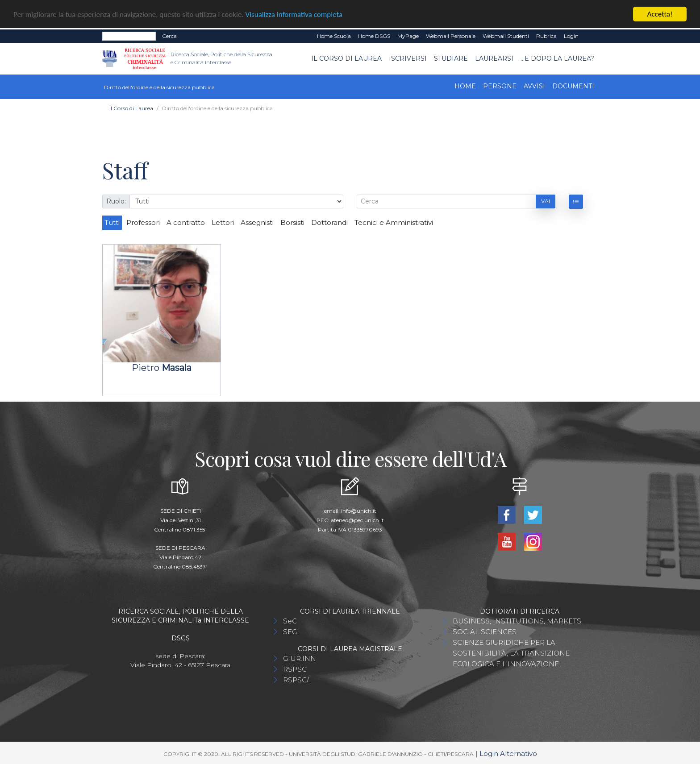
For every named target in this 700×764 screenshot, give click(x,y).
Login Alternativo (508, 753)
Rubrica (546, 35)
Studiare (451, 58)
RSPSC (295, 669)
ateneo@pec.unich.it (357, 520)
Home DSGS (374, 35)
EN (590, 36)
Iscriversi (408, 58)
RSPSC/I (297, 679)
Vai (546, 201)
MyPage (408, 35)
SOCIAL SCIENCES (485, 631)
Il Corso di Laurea (346, 58)
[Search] (129, 36)
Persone (500, 86)
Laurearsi (494, 58)
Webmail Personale (451, 35)
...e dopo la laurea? (557, 58)
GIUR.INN (300, 658)
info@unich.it (359, 510)
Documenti (573, 86)
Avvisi (534, 86)
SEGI (291, 631)
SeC (290, 621)
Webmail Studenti (506, 35)
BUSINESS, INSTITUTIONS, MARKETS (517, 621)
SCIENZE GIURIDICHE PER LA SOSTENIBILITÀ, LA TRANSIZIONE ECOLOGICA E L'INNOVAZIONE (511, 653)
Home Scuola (334, 35)
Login (571, 35)
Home (465, 86)
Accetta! (660, 14)
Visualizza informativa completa (294, 14)
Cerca (169, 35)
